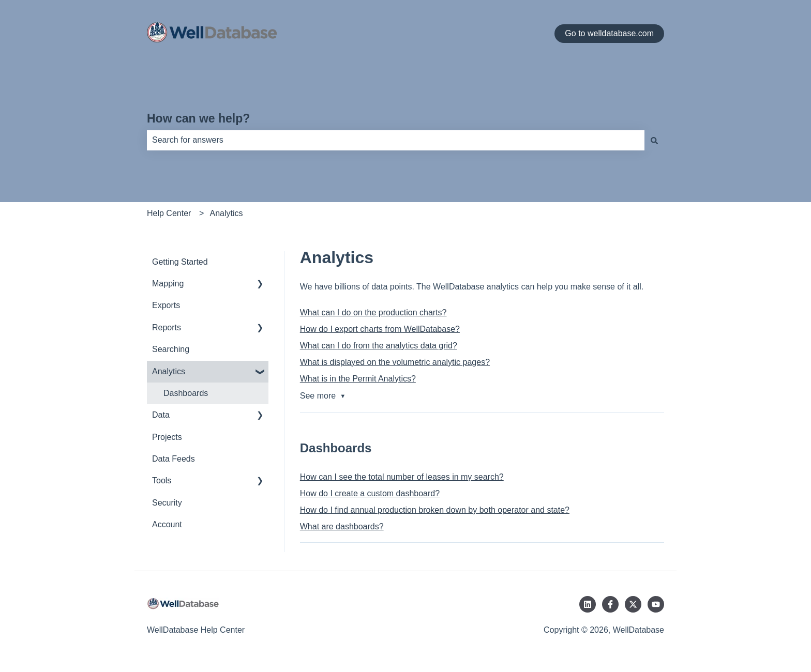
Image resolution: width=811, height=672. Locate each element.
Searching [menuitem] (171, 349)
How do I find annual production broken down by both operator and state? (435, 510)
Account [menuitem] (167, 524)
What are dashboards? (342, 526)
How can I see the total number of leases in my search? (402, 477)
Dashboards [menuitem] (186, 393)
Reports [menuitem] (167, 327)
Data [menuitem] (161, 415)
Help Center (169, 213)
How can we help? (198, 118)
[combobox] (396, 140)
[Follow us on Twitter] (633, 604)
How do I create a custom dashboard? (370, 493)
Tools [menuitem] (162, 480)
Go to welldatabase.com (609, 33)
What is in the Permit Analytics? (358, 379)
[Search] (654, 140)
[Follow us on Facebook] (610, 604)
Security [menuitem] (167, 503)
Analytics (227, 213)
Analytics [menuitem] (169, 371)
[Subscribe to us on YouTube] (656, 604)
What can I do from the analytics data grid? (379, 346)
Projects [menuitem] (167, 437)
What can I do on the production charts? (373, 312)
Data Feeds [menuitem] (174, 459)
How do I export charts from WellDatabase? (380, 329)
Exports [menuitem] (166, 305)
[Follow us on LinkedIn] (588, 604)
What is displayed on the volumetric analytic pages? (395, 362)
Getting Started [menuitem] (180, 262)
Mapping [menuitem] (168, 284)
